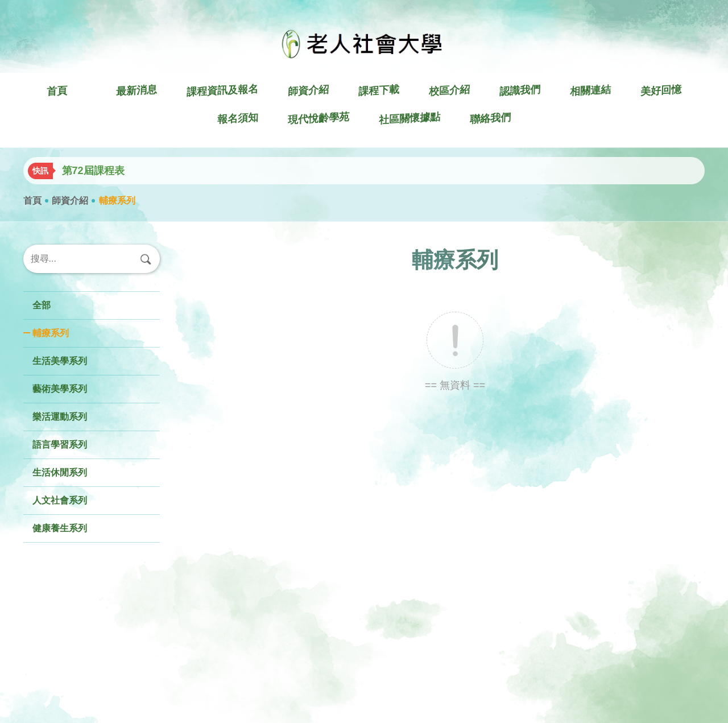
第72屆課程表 (93, 171)
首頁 (32, 201)
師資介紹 (70, 201)
